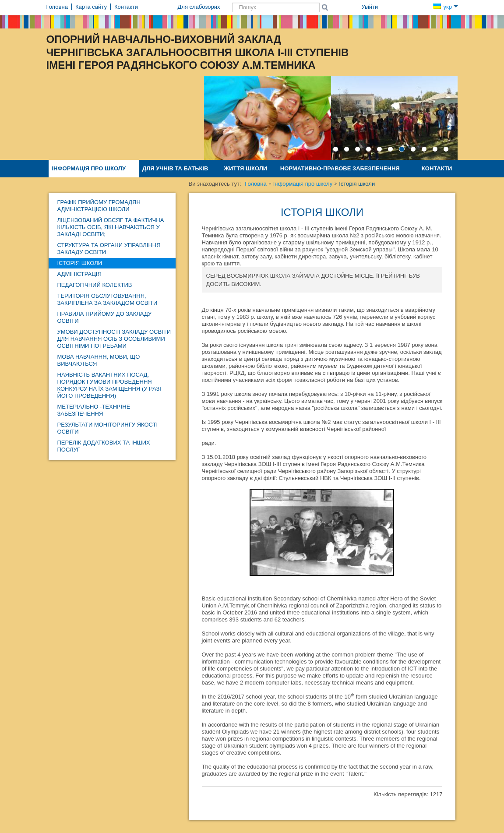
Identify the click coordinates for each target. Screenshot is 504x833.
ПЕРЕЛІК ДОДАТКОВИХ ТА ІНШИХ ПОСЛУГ (104, 446)
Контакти (437, 168)
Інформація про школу (89, 168)
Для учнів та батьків (175, 168)
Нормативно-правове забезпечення (340, 168)
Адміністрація (79, 274)
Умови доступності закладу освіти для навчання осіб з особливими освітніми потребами (114, 339)
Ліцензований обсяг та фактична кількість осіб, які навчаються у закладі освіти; (111, 227)
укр (445, 7)
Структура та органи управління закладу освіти (109, 249)
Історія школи (80, 263)
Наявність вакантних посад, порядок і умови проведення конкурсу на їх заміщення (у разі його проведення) (109, 385)
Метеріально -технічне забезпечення (94, 410)
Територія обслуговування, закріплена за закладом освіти (107, 299)
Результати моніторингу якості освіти (108, 428)
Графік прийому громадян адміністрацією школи (99, 206)
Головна (256, 184)
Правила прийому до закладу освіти (105, 317)
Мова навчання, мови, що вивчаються (99, 360)
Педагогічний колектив (95, 285)
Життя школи (245, 168)
